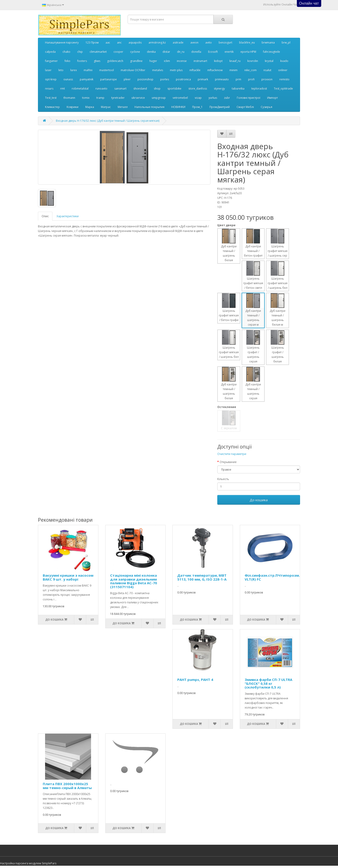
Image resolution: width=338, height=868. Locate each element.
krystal (269, 61)
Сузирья (266, 107)
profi (251, 79)
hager (153, 61)
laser (48, 70)
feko (67, 61)
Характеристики (68, 216)
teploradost (259, 88)
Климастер (52, 107)
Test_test (51, 98)
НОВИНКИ (178, 107)
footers (82, 61)
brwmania (268, 42)
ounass (68, 79)
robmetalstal (80, 88)
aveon (194, 42)
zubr (227, 98)
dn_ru (181, 52)
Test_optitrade (283, 88)
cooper (118, 52)
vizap (198, 98)
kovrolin (253, 61)
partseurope (109, 79)
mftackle (195, 70)
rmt (63, 88)
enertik (229, 52)
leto (61, 70)
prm (238, 79)
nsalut (267, 70)
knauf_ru (235, 61)
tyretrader (118, 98)
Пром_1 (197, 107)
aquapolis (135, 42)
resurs (49, 88)
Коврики (73, 107)
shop (157, 88)
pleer (127, 79)
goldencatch (115, 61)
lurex (74, 70)
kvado (284, 61)
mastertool (107, 70)
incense (182, 61)
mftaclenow (215, 70)
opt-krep (51, 79)
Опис (45, 216)
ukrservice (138, 98)
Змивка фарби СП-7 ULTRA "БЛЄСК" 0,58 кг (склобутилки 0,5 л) (268, 683)
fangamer (51, 61)
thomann (69, 98)
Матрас (106, 107)
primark (203, 79)
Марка (90, 107)
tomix (86, 98)
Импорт (272, 98)
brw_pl (286, 42)
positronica (183, 79)
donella (196, 52)
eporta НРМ (248, 52)
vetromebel (180, 98)
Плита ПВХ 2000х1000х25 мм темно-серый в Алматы (67, 786)
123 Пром (92, 42)
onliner (283, 70)
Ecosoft (213, 52)
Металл (123, 107)
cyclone (135, 52)
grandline (136, 61)
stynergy (219, 88)
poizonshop (145, 79)
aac (108, 42)
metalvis (158, 70)
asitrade (178, 42)
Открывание (228, 462)
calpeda (50, 52)
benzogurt (225, 42)
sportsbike (174, 88)
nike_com (251, 70)
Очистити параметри (232, 454)
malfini (88, 70)
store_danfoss (198, 88)
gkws (97, 61)
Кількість (223, 479)
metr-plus (176, 70)
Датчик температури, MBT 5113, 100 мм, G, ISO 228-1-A (202, 577)
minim (233, 70)
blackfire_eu (247, 42)
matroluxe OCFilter (133, 70)
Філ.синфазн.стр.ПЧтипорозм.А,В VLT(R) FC (275, 577)
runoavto (101, 88)
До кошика (259, 500)
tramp (100, 98)
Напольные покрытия (149, 107)
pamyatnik (87, 79)
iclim (167, 61)
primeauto (222, 79)
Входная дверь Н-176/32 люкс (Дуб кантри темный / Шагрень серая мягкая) (108, 121)
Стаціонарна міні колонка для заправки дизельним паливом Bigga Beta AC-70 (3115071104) (134, 581)
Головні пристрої (249, 98)
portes (165, 79)
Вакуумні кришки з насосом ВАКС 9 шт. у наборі (68, 577)
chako (66, 52)
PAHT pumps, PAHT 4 (195, 680)
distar (166, 52)
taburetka (238, 88)
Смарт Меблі (245, 107)
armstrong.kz (157, 42)
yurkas (213, 98)
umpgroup (159, 98)
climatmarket (98, 52)
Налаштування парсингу (62, 42)
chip (80, 52)
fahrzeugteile (272, 52)
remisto (284, 79)
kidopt (218, 61)
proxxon (267, 79)
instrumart (200, 61)
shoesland (140, 88)
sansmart (120, 88)
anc (119, 42)
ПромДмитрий (220, 107)
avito (209, 42)
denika (151, 52)
